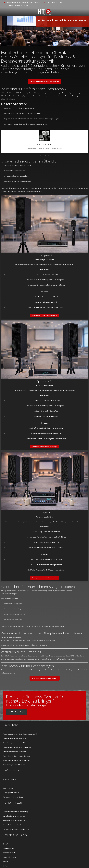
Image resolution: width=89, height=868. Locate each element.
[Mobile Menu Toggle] (4, 12)
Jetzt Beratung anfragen (17, 712)
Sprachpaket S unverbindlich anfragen (44, 315)
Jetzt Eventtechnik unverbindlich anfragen (44, 81)
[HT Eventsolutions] (44, 12)
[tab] (41, 41)
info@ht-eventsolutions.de (18, 5)
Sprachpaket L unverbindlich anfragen (45, 578)
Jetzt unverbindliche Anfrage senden (45, 678)
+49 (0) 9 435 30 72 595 (54, 2)
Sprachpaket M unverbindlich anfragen (45, 447)
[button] (44, 135)
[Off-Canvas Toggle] (84, 12)
